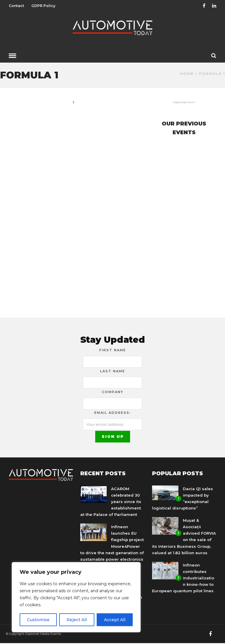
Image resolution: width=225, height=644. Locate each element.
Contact (16, 6)
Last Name (113, 371)
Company (113, 392)
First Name (113, 350)
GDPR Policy (43, 6)
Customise (38, 620)
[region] (76, 597)
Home (187, 74)
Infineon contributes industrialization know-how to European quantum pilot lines (183, 578)
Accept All (115, 620)
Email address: (113, 413)
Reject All (77, 620)
